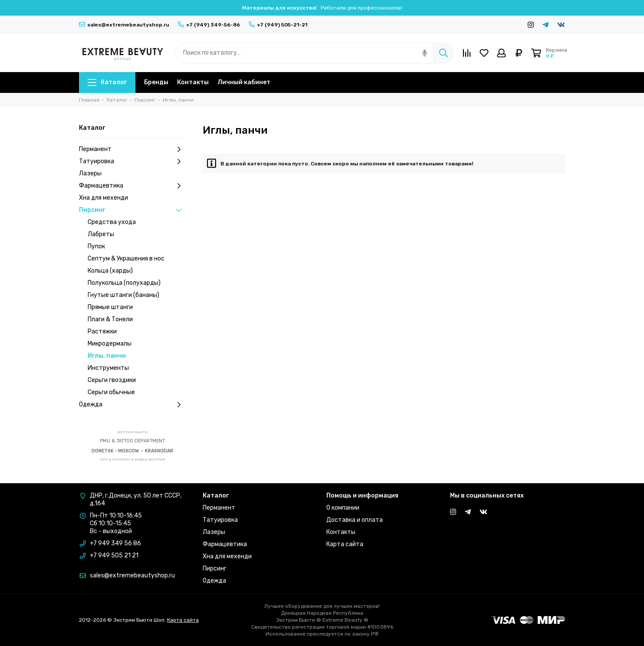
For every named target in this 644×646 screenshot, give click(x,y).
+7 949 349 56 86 (115, 543)
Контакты (193, 82)
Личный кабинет (244, 82)
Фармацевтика (132, 186)
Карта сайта (345, 544)
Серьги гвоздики (112, 380)
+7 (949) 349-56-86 (209, 25)
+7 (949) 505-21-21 (278, 25)
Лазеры (90, 173)
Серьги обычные (111, 392)
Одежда (132, 405)
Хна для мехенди (103, 198)
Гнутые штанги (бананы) (123, 295)
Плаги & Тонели (110, 319)
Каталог (107, 82)
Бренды (156, 82)
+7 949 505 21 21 (114, 555)
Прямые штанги (110, 307)
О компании (343, 508)
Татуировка (132, 161)
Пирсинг (132, 210)
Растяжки (102, 331)
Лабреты (101, 234)
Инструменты (108, 368)
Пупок (96, 246)
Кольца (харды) (110, 271)
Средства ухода (112, 222)
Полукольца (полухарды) (124, 283)
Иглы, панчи (107, 356)
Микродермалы (110, 344)
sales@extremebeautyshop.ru (124, 25)
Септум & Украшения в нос (126, 259)
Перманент (132, 149)
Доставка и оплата (355, 520)
